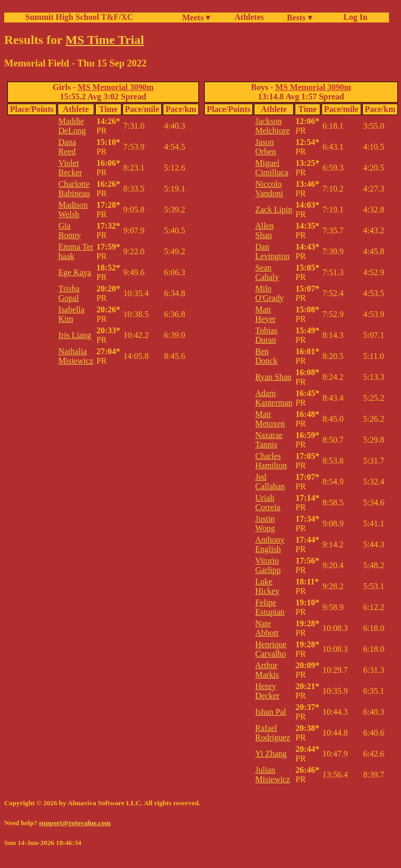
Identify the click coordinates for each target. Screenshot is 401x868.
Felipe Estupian (270, 607)
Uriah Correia (268, 503)
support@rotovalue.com (75, 823)
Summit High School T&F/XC (79, 17)
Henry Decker (267, 691)
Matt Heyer (265, 314)
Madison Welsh (73, 210)
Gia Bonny (70, 230)
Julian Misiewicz (272, 775)
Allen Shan (264, 230)
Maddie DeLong (72, 126)
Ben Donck (266, 356)
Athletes (249, 17)
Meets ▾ (196, 18)
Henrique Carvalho (271, 649)
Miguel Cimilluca (271, 168)
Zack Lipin (274, 210)
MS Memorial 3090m (116, 87)
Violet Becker (70, 168)
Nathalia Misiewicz (76, 356)
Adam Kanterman (274, 398)
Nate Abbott (266, 628)
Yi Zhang (271, 754)
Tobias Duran (266, 335)
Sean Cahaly (267, 272)
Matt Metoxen (270, 419)
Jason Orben (265, 147)
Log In (353, 17)
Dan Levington (272, 251)
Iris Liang (75, 335)
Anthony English (270, 544)
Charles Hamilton (271, 461)
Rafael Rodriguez (272, 733)
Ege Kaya (75, 272)
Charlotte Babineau (74, 189)
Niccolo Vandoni (269, 189)
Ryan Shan (273, 377)
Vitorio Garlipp (268, 565)
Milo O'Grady (269, 293)
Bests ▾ (299, 18)
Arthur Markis (267, 670)
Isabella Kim (72, 314)
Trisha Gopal (69, 293)
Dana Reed (68, 147)
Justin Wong (265, 523)
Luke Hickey (267, 586)
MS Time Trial (105, 40)
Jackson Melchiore (272, 126)
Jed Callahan (270, 482)
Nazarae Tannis (269, 440)
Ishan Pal (270, 712)
